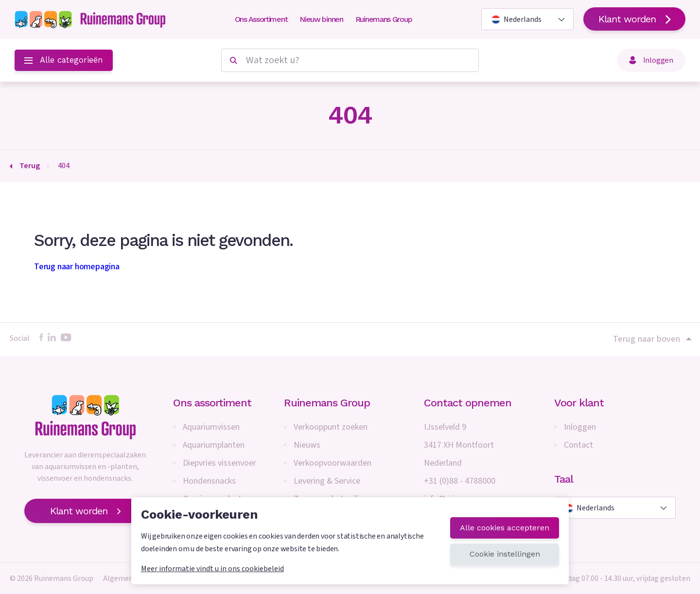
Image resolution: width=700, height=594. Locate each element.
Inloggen (651, 60)
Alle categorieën (64, 60)
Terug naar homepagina (77, 267)
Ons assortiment (212, 403)
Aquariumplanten (214, 445)
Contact (578, 445)
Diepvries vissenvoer (219, 463)
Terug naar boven (652, 339)
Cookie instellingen (505, 554)
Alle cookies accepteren (505, 528)
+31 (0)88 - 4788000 (460, 481)
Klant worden (634, 19)
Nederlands (516, 19)
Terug (30, 166)
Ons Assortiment (261, 19)
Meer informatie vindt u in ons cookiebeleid (212, 569)
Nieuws (307, 445)
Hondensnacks (209, 481)
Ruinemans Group (384, 19)
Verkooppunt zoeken (331, 427)
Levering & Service (327, 481)
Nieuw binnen (321, 19)
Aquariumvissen (211, 427)
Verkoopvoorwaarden (332, 463)
